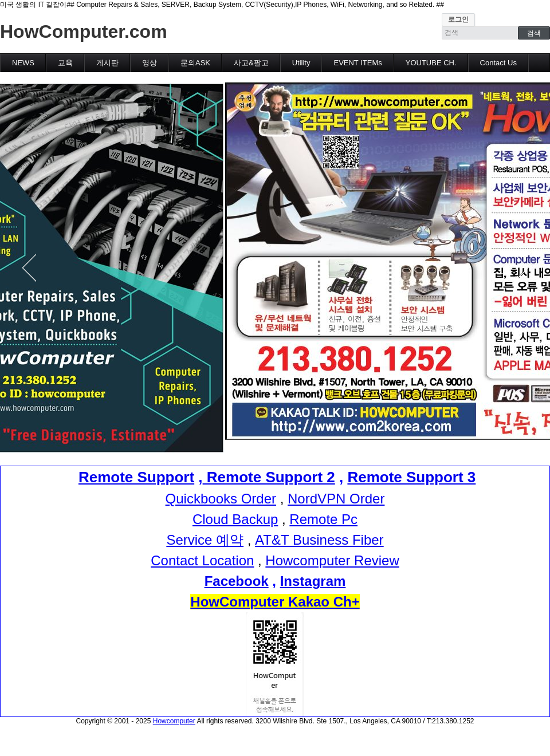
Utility (301, 63)
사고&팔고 (251, 63)
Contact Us (498, 63)
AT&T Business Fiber (319, 540)
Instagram (313, 581)
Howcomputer (174, 721)
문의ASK (195, 63)
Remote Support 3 (411, 477)
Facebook (237, 581)
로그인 (458, 19)
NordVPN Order (336, 499)
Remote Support (136, 477)
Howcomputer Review (332, 560)
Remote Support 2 (269, 477)
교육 (65, 63)
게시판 (107, 63)
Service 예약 (205, 540)
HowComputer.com (84, 31)
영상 (150, 63)
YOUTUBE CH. (431, 63)
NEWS (23, 63)
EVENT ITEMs (357, 63)
